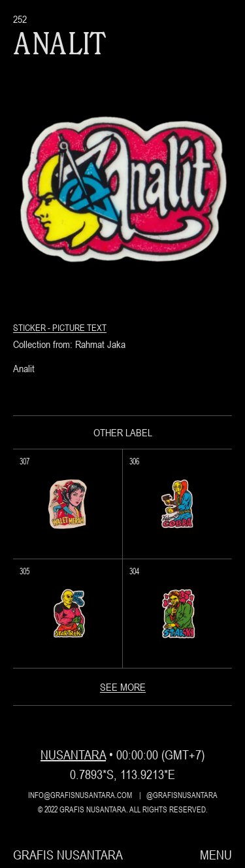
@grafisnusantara (182, 795)
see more (123, 687)
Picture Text (79, 328)
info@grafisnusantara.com (80, 795)
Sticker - (33, 328)
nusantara (73, 755)
